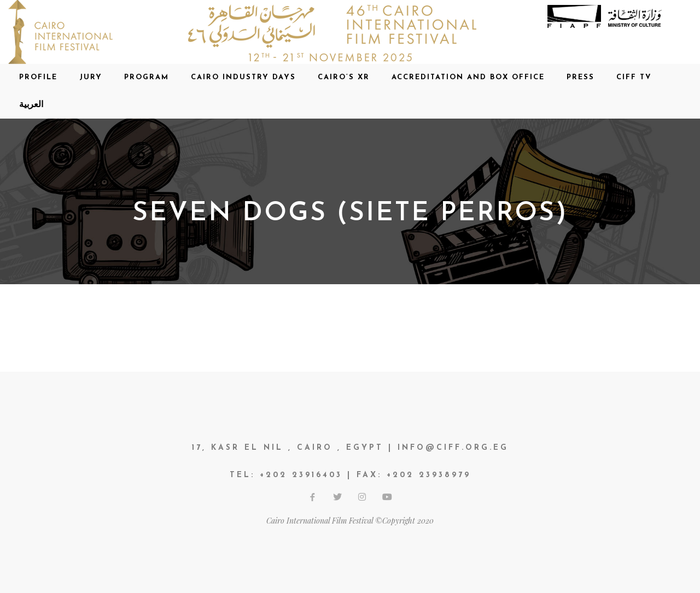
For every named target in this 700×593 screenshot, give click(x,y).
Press (581, 77)
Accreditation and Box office (468, 77)
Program (147, 77)
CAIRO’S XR (344, 77)
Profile (38, 77)
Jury (91, 77)
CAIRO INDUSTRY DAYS (243, 77)
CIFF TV (634, 77)
